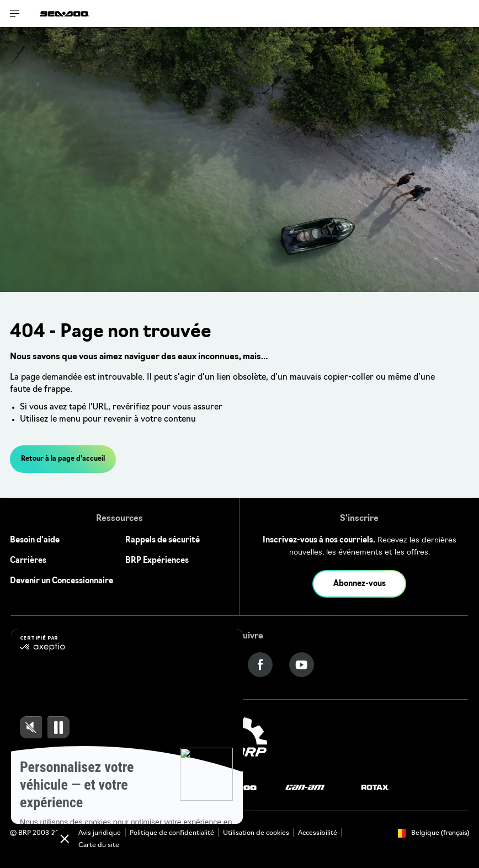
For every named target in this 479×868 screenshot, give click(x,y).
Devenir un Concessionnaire (62, 581)
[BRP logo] (239, 744)
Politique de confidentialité (172, 833)
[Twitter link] (219, 665)
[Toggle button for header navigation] (15, 14)
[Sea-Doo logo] (65, 14)
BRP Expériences (157, 561)
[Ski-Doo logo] (111, 788)
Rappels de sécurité (163, 540)
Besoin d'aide (35, 540)
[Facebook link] (260, 665)
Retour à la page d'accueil (63, 459)
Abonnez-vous (360, 584)
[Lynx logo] (179, 788)
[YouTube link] (302, 665)
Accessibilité (318, 833)
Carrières (28, 561)
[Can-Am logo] (305, 788)
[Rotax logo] (375, 788)
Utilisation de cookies (256, 833)
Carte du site (99, 845)
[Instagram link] (177, 665)
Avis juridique (100, 833)
